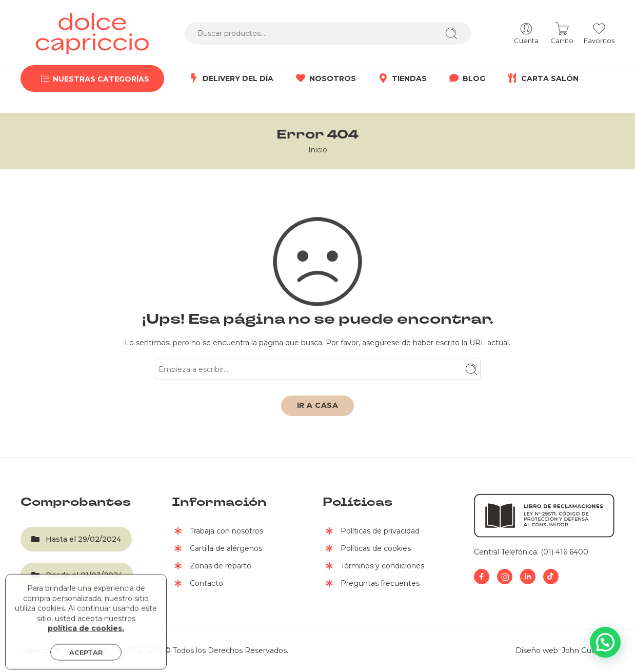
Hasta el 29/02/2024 (76, 539)
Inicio (318, 150)
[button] (605, 642)
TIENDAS (402, 78)
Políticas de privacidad (371, 532)
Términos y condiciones (373, 567)
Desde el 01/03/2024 (77, 575)
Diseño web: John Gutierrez (565, 650)
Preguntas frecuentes (371, 584)
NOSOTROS (325, 78)
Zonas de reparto (212, 567)
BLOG (466, 78)
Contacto (197, 584)
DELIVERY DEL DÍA (230, 78)
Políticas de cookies (367, 549)
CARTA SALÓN (542, 78)
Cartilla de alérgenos (217, 549)
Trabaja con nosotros (217, 532)
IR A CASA (318, 405)
